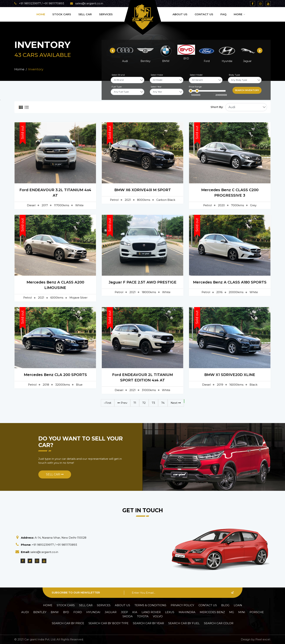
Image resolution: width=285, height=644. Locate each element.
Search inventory (247, 90)
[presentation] (113, 51)
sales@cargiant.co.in (87, 3)
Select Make (157, 75)
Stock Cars (62, 14)
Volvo (158, 616)
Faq (223, 14)
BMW (55, 612)
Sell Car (85, 14)
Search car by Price (68, 623)
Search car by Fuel (184, 623)
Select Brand (118, 75)
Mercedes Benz (212, 612)
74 (163, 403)
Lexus (170, 612)
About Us (180, 14)
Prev (122, 403)
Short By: (217, 107)
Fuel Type (117, 87)
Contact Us (204, 14)
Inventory (36, 69)
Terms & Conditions (150, 605)
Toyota (143, 616)
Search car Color (219, 623)
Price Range (195, 87)
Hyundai (93, 612)
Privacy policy (182, 605)
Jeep (124, 612)
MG (232, 612)
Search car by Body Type (109, 623)
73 (153, 403)
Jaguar (111, 612)
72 (144, 403)
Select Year (156, 87)
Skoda (128, 616)
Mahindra (187, 612)
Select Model (196, 75)
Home (41, 14)
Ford (78, 612)
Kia (135, 612)
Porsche (257, 612)
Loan (238, 605)
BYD (66, 612)
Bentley (40, 612)
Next (176, 403)
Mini (242, 612)
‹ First (108, 403)
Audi (25, 612)
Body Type (234, 75)
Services (106, 14)
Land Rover (151, 612)
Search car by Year (148, 623)
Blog (225, 605)
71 (135, 403)
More (239, 14)
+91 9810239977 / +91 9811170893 (39, 3)
